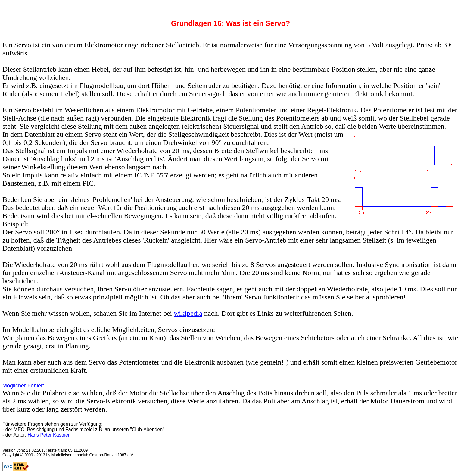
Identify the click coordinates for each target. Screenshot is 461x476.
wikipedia (188, 313)
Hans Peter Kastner (49, 435)
